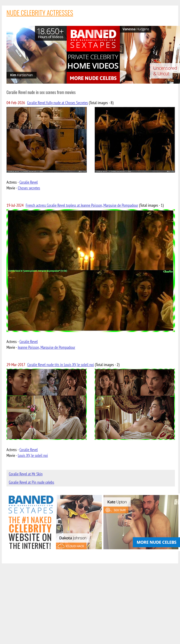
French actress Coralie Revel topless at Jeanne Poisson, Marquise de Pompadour (82, 205)
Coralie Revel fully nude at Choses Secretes (57, 103)
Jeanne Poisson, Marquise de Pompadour (47, 347)
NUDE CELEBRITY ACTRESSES (40, 13)
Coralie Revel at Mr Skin (26, 474)
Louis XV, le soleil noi (33, 455)
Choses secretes (29, 188)
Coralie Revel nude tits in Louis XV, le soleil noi (61, 365)
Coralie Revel (29, 182)
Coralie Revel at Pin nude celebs (31, 482)
